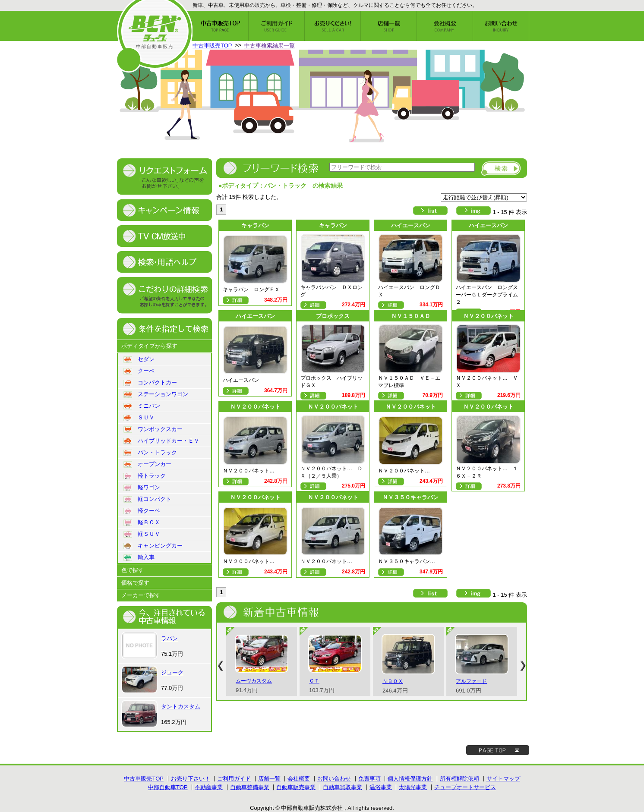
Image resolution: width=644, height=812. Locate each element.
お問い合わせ (334, 779)
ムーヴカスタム (254, 681)
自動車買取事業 (343, 787)
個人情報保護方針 (410, 779)
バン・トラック (150, 453)
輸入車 (139, 557)
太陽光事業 (413, 787)
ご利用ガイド (234, 779)
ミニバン (142, 406)
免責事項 (369, 779)
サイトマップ (503, 779)
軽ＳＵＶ (142, 534)
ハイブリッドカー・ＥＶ (161, 441)
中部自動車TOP (168, 787)
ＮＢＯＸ (393, 681)
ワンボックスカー (153, 429)
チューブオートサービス (465, 787)
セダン (139, 359)
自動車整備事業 (250, 787)
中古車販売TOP (212, 46)
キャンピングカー (153, 546)
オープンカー (147, 464)
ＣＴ (314, 681)
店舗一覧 (269, 779)
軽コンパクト (147, 499)
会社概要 (299, 779)
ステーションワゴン (156, 394)
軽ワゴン (142, 488)
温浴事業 (381, 787)
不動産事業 (209, 787)
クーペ (139, 371)
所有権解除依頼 (459, 779)
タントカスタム (181, 707)
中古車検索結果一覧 (270, 46)
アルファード (471, 681)
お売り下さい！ (191, 779)
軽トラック (145, 476)
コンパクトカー (150, 383)
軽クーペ (142, 511)
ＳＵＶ (139, 418)
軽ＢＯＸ (142, 522)
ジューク (172, 672)
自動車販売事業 (296, 787)
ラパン (169, 638)
